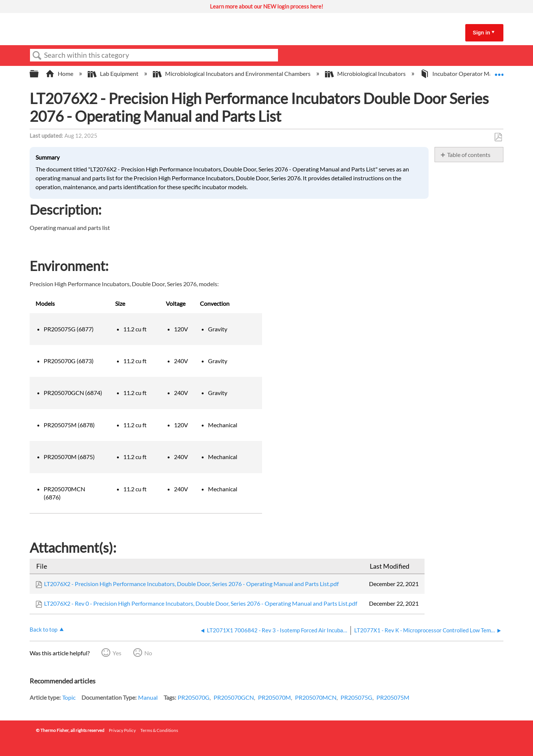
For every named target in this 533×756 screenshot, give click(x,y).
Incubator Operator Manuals (464, 73)
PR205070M (274, 697)
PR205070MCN (316, 697)
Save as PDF (498, 137)
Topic (69, 697)
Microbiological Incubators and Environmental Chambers (232, 73)
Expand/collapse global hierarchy (39, 74)
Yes (117, 653)
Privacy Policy (122, 730)
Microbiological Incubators (366, 73)
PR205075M (393, 697)
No (148, 653)
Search (37, 56)
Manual (148, 697)
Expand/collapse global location (499, 71)
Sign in (481, 33)
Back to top (43, 629)
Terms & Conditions (159, 730)
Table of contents (469, 155)
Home (60, 73)
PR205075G (356, 697)
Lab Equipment (114, 73)
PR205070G (194, 697)
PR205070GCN (234, 697)
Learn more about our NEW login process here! (266, 6)
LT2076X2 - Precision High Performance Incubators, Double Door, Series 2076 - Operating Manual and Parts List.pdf (191, 584)
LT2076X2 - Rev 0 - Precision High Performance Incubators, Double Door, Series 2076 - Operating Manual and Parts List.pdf (201, 603)
